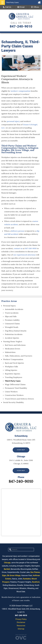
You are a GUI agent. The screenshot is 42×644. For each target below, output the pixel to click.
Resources (21, 626)
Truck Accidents (12, 313)
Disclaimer (21, 622)
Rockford (36, 582)
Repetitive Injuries (12, 374)
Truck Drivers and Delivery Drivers (19, 399)
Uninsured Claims (12, 324)
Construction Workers (14, 395)
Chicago (7, 563)
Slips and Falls (11, 316)
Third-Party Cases (13, 381)
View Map (21, 450)
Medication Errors (12, 349)
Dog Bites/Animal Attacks (16, 331)
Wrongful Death (12, 327)
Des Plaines (35, 572)
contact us (18, 248)
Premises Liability (12, 320)
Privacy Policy (21, 619)
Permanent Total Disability (16, 388)
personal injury (13, 121)
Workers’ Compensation (13, 359)
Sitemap (21, 629)
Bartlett (7, 569)
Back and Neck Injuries (14, 363)
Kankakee (27, 579)
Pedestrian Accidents (14, 334)
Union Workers (11, 392)
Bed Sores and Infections (15, 345)
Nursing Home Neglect (13, 341)
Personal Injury (9, 306)
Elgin (4, 575)
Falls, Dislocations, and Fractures (19, 356)
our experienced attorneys (24, 255)
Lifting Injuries (11, 370)
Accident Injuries (12, 338)
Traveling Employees (14, 377)
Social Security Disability (13, 402)
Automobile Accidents (14, 309)
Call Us (7, 7)
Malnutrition (10, 352)
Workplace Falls (11, 367)
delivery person (18, 231)
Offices (35, 7)
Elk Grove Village (14, 575)
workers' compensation (21, 91)
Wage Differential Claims (15, 384)
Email (21, 7)
